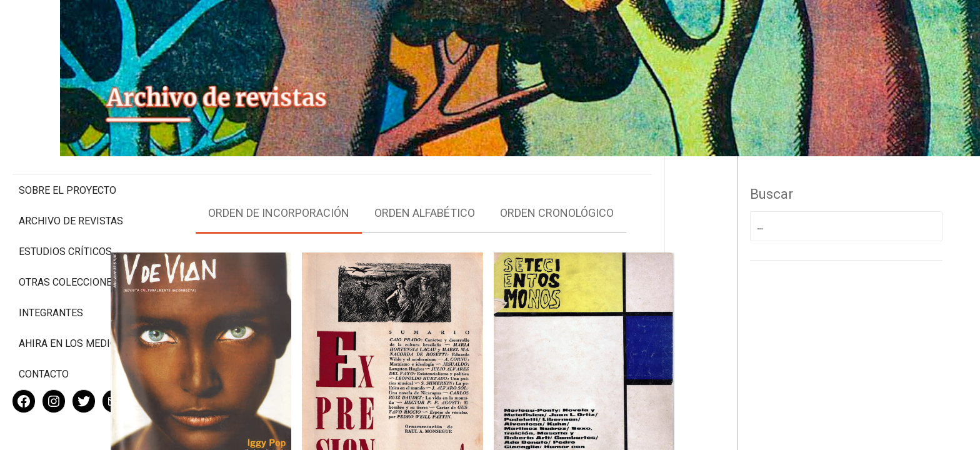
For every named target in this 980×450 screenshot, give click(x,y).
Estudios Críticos (65, 199)
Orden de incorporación (339, 197)
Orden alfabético (485, 197)
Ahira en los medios (71, 303)
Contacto (44, 333)
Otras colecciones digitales (68, 236)
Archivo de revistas (71, 168)
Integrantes (51, 272)
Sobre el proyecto (67, 138)
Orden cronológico (617, 197)
